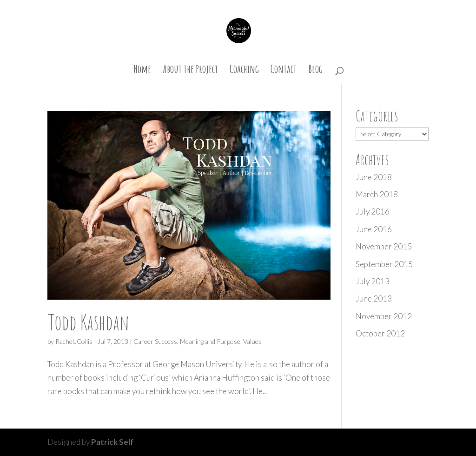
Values (252, 341)
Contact (284, 71)
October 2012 (380, 333)
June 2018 (374, 177)
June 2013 (374, 298)
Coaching (244, 71)
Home (142, 71)
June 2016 (374, 229)
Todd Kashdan (88, 322)
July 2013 (373, 281)
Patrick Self (112, 442)
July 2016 (373, 211)
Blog (315, 71)
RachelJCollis (74, 341)
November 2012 (384, 316)
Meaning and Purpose (210, 341)
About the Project (190, 71)
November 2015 (384, 246)
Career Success (155, 341)
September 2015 (384, 264)
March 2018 (377, 194)
